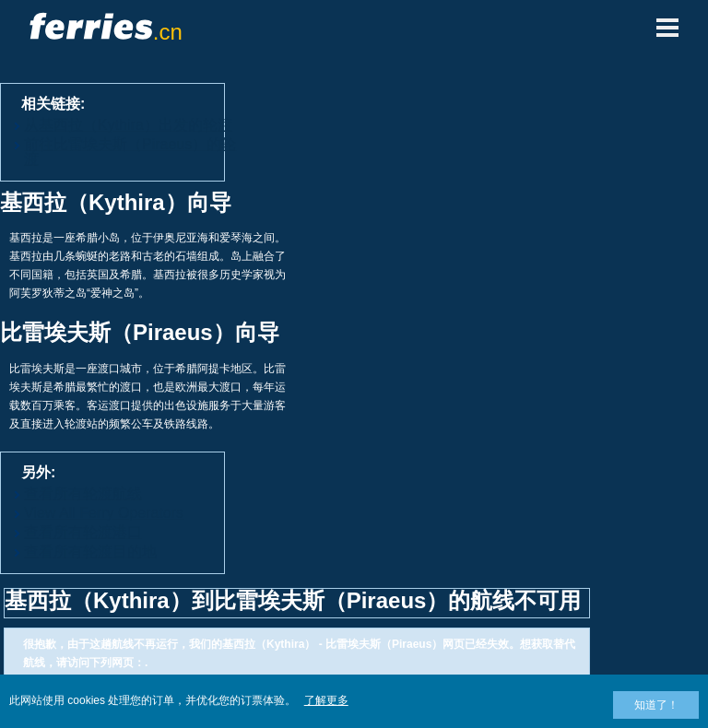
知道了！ (656, 705)
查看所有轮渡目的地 (90, 552)
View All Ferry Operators (104, 513)
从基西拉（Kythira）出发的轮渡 (128, 125)
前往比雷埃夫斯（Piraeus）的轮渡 (130, 152)
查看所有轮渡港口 (83, 532)
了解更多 (326, 700)
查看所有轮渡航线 (83, 493)
